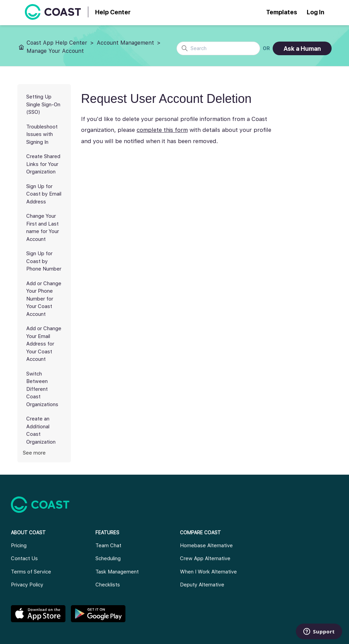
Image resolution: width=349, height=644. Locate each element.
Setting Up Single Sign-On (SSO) (43, 104)
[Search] (218, 48)
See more (34, 453)
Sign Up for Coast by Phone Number (44, 261)
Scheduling (108, 558)
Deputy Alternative (202, 585)
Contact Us (24, 558)
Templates (282, 12)
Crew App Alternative (205, 558)
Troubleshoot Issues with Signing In (42, 134)
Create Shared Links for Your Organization (43, 164)
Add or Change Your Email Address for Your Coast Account (44, 344)
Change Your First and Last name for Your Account (43, 228)
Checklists (108, 585)
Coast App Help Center (57, 43)
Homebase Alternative (206, 546)
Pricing (19, 546)
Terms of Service (31, 572)
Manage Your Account (55, 51)
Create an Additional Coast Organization (41, 430)
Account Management (125, 43)
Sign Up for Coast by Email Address (44, 194)
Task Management (117, 572)
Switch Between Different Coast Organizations (42, 389)
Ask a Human (302, 49)
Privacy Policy (27, 585)
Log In (315, 12)
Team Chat (108, 546)
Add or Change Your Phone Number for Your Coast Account (44, 299)
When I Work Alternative (208, 572)
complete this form (162, 130)
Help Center (113, 12)
